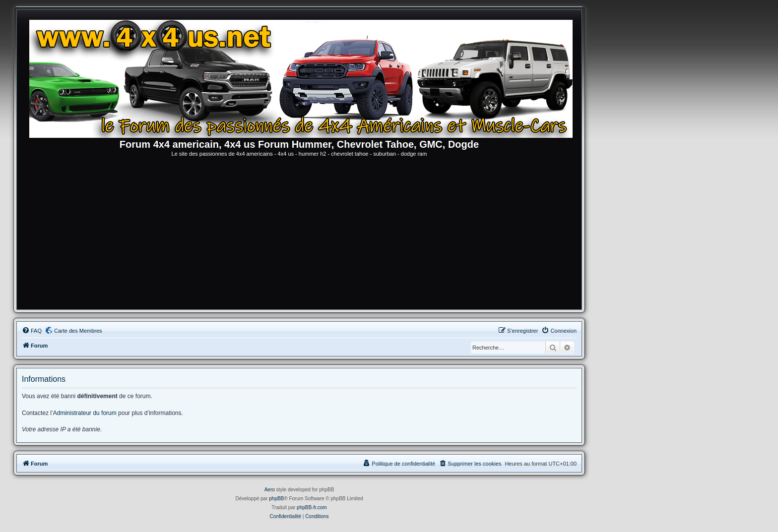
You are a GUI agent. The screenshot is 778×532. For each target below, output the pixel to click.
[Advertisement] (299, 235)
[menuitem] (32, 331)
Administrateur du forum (85, 413)
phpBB (276, 499)
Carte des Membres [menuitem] (78, 331)
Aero (270, 490)
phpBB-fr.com (312, 507)
